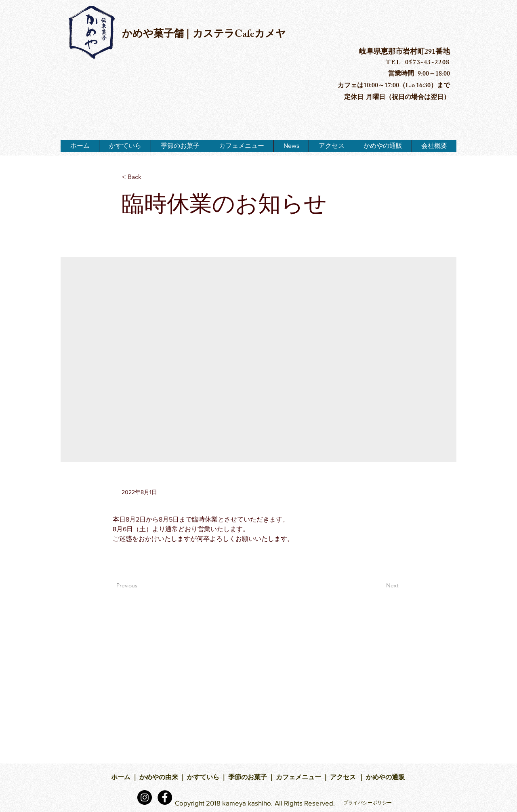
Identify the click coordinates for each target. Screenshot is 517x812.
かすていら (203, 778)
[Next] (378, 586)
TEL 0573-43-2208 (418, 63)
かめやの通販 (386, 778)
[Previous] (143, 586)
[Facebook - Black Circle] (165, 797)
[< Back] (148, 177)
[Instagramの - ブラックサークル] (145, 797)
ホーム (121, 778)
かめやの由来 (158, 778)
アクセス (344, 778)
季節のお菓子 (247, 778)
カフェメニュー (298, 778)
